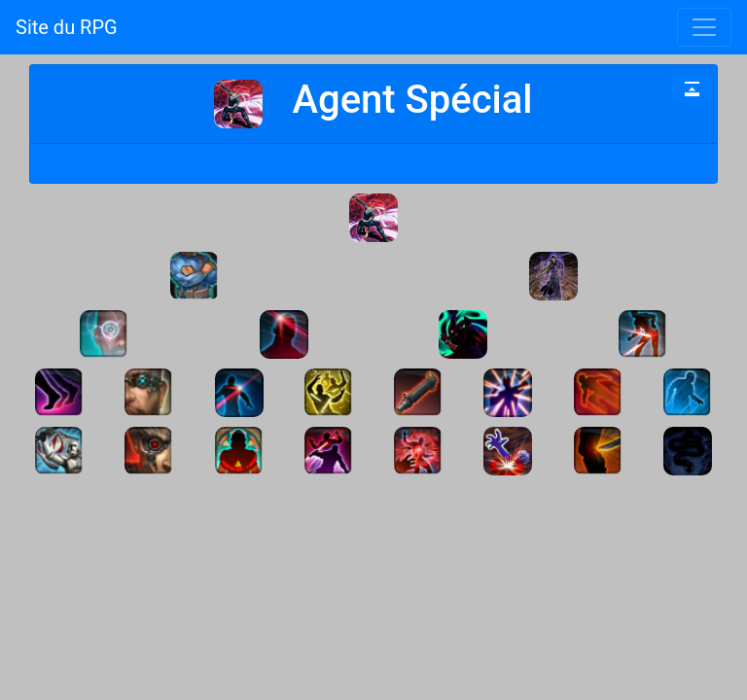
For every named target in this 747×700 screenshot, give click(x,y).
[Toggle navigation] (704, 27)
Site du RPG (67, 27)
